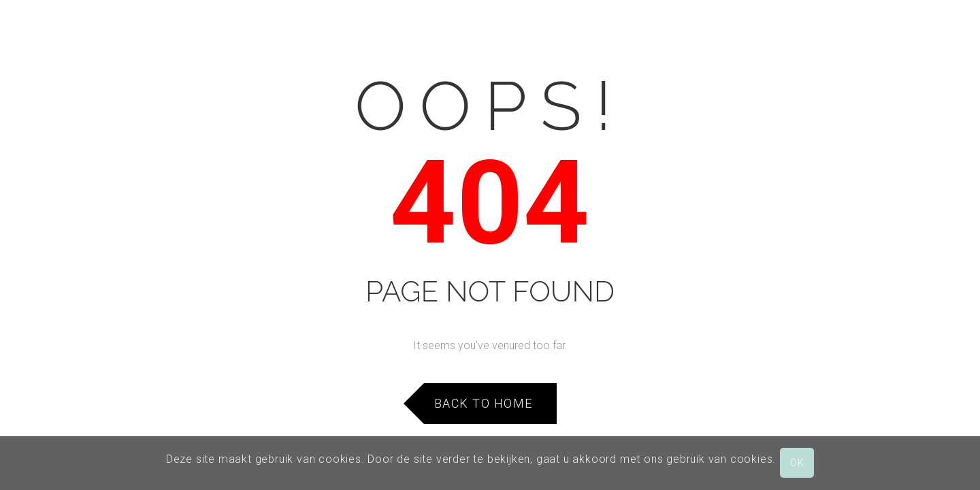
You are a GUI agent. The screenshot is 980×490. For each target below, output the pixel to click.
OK (797, 463)
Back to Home (484, 403)
